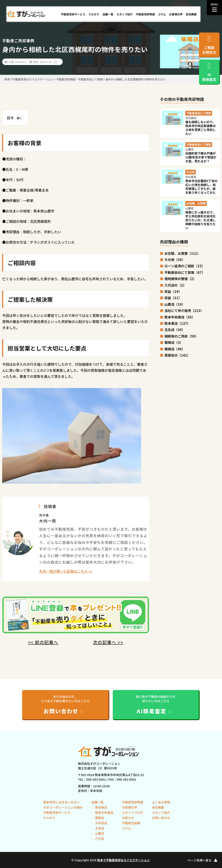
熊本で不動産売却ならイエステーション (124, 860)
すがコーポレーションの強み (63, 807)
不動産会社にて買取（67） (185, 272)
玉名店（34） (175, 330)
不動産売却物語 (145, 14)
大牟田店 (101, 823)
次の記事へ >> (108, 642)
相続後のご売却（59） (181, 336)
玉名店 (99, 828)
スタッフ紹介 (125, 14)
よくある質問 (161, 802)
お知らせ (128, 818)
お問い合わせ (161, 818)
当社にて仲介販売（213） (184, 310)
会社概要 (191, 14)
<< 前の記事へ (43, 642)
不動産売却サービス (73, 14)
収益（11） (173, 298)
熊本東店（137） (177, 323)
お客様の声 (176, 14)
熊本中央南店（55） (180, 317)
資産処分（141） (177, 355)
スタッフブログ (132, 813)
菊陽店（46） (175, 349)
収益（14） (173, 291)
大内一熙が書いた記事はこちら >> (66, 571)
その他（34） (175, 259)
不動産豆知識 (131, 823)
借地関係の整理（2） (180, 279)
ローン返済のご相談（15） (185, 266)
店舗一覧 (108, 14)
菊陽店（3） (174, 342)
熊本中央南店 (104, 813)
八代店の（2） (175, 285)
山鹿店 (99, 833)
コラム (162, 14)
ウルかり (94, 14)
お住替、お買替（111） (182, 253)
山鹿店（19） (175, 304)
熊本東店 (101, 807)
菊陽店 (99, 818)
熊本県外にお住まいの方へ (62, 802)
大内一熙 (48, 521)
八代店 (99, 839)
